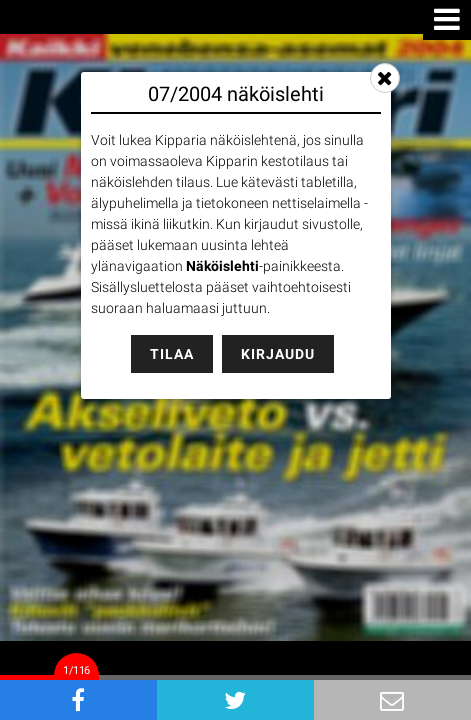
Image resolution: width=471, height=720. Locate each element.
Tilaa (172, 354)
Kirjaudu (278, 354)
